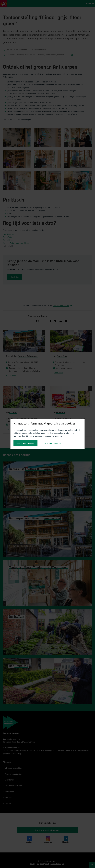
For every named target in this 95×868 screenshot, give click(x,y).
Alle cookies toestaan (25, 443)
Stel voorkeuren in (53, 443)
